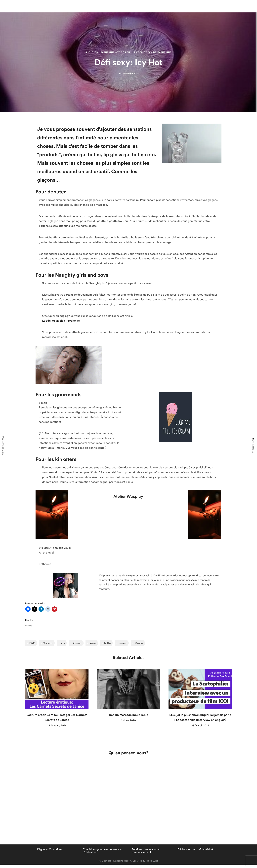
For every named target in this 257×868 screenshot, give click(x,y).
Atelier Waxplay (128, 497)
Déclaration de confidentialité (195, 849)
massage (123, 643)
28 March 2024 (200, 726)
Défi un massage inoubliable (128, 715)
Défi (63, 643)
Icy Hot (107, 643)
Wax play (139, 643)
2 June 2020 (128, 720)
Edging (93, 643)
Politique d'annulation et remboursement (146, 851)
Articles (92, 52)
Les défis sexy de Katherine (152, 52)
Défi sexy (77, 643)
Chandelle (48, 643)
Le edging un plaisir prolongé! (61, 321)
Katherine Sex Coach (115, 52)
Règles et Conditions (50, 849)
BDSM (32, 643)
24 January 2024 (57, 726)
